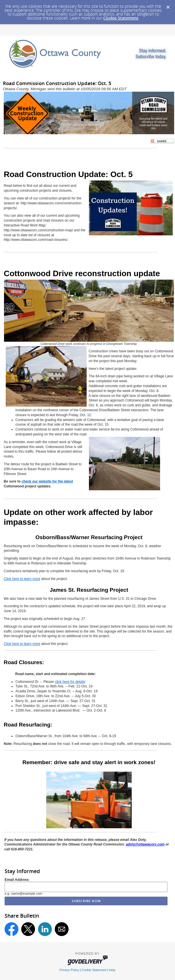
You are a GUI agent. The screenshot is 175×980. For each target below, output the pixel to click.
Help (112, 970)
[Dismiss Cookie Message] (168, 5)
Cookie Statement (121, 18)
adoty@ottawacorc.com (145, 844)
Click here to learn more (22, 579)
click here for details (70, 682)
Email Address (17, 880)
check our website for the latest (47, 481)
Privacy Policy (69, 970)
